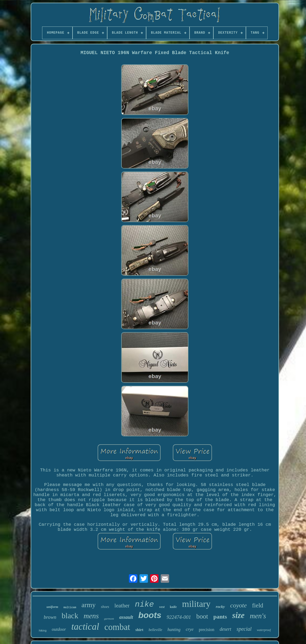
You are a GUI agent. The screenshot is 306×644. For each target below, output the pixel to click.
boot (202, 616)
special (244, 629)
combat (117, 627)
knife (173, 607)
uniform (52, 607)
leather (122, 606)
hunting (174, 630)
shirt (139, 630)
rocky (220, 607)
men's (258, 616)
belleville (156, 630)
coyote (239, 605)
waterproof (264, 630)
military (196, 604)
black (70, 616)
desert (226, 629)
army (89, 605)
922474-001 (179, 617)
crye (190, 629)
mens (91, 616)
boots (150, 615)
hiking (43, 630)
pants (220, 617)
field (258, 605)
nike (144, 604)
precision (207, 630)
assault (126, 617)
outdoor (59, 629)
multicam (70, 608)
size (238, 615)
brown (50, 617)
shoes (105, 607)
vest (162, 607)
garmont (109, 619)
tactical (85, 627)
